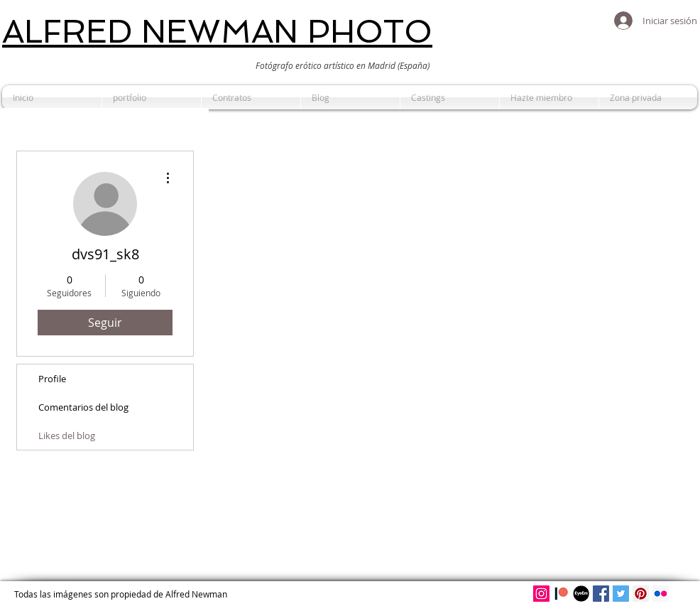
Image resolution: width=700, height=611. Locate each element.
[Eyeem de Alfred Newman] (581, 594)
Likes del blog (67, 436)
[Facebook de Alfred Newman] (601, 594)
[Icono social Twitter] (621, 594)
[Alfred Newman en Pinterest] (641, 594)
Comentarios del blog (83, 407)
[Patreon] (561, 594)
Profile (52, 379)
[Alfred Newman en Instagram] (541, 594)
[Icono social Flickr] (661, 594)
